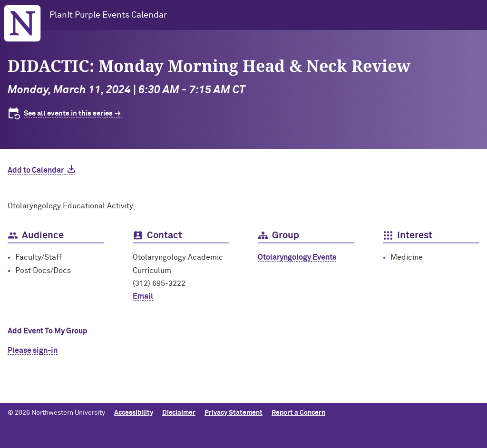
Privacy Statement (234, 413)
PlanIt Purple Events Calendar (108, 15)
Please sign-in (33, 351)
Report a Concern (298, 413)
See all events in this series (68, 113)
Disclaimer (179, 413)
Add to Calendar (36, 170)
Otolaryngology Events (297, 257)
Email (143, 296)
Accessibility (134, 413)
